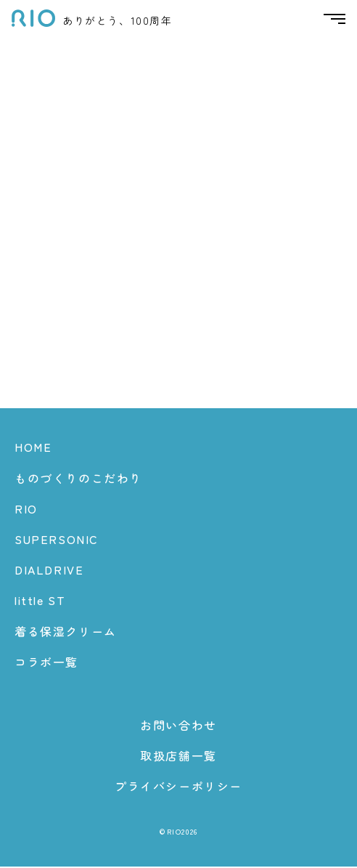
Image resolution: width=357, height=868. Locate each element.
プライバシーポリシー (178, 787)
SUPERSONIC (57, 540)
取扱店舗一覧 (178, 757)
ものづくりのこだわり (78, 479)
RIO (26, 509)
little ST (40, 601)
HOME (33, 448)
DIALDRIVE (49, 571)
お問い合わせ (178, 726)
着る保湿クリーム (66, 632)
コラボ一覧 (46, 662)
